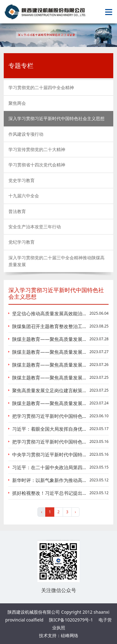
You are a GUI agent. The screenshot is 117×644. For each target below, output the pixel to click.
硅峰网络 (70, 635)
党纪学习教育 (22, 242)
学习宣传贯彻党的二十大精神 (37, 149)
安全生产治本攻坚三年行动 (35, 227)
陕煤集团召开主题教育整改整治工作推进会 (57, 326)
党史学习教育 (22, 180)
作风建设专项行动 (26, 134)
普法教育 (17, 211)
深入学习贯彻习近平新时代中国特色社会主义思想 (56, 118)
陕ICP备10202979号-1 (71, 620)
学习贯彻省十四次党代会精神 (37, 165)
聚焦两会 (17, 103)
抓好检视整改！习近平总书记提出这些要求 (57, 493)
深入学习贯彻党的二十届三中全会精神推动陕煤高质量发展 (56, 261)
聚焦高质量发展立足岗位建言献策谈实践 (54, 390)
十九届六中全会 (24, 196)
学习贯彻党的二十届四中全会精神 (41, 87)
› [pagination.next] (76, 512)
